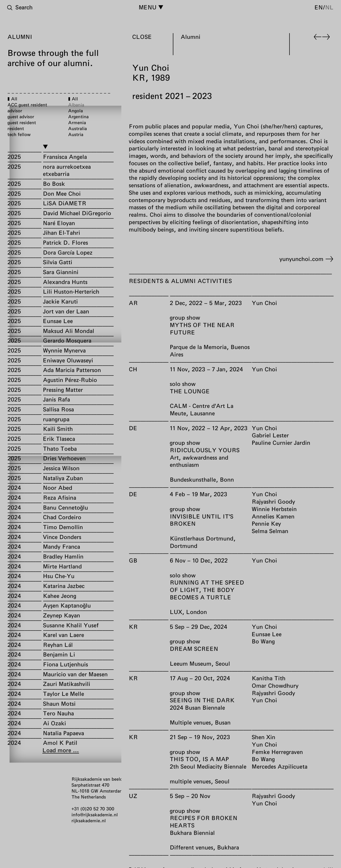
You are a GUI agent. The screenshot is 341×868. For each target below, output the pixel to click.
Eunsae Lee (267, 634)
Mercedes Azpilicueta (279, 766)
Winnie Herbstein (274, 509)
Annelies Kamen (273, 516)
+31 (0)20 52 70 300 (93, 809)
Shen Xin (263, 737)
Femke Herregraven (277, 752)
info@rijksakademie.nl (95, 815)
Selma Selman (270, 531)
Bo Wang (263, 641)
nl (329, 7)
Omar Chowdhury (275, 685)
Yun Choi (264, 303)
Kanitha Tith (269, 678)
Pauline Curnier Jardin (281, 443)
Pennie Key (266, 524)
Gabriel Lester (270, 435)
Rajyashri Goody (273, 501)
